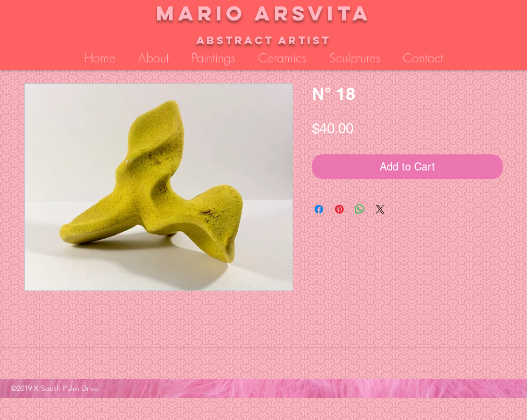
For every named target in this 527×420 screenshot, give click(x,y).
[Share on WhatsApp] (360, 209)
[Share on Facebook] (319, 209)
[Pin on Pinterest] (339, 209)
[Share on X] (380, 209)
